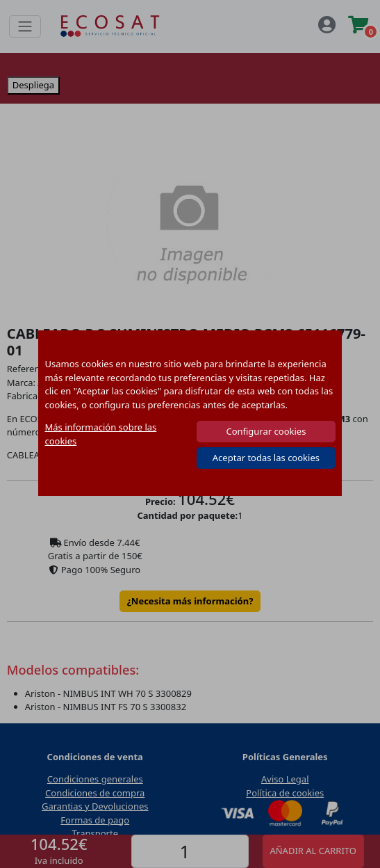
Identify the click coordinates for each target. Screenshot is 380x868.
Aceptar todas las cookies (266, 458)
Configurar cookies (266, 431)
